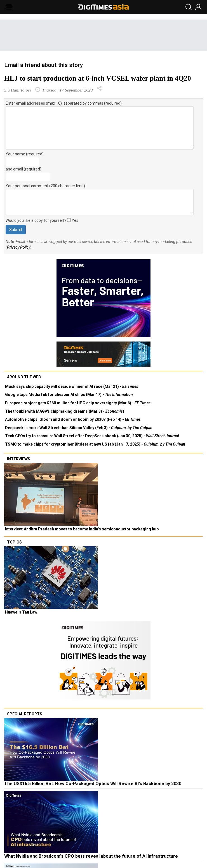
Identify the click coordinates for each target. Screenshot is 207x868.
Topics (14, 542)
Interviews (19, 459)
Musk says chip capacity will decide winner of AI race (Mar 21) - (72, 386)
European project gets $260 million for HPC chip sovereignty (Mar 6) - (78, 403)
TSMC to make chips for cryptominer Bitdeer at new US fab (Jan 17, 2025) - (95, 444)
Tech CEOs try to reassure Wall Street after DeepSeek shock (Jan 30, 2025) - (92, 436)
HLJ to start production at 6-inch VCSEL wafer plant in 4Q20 (98, 78)
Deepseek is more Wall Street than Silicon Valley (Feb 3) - (79, 428)
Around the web (24, 377)
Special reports (25, 714)
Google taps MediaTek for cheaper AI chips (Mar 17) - (69, 395)
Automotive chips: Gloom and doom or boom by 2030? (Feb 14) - (73, 419)
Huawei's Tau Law (21, 612)
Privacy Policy (19, 247)
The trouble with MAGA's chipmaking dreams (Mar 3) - (65, 411)
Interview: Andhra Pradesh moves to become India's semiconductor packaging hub (82, 529)
